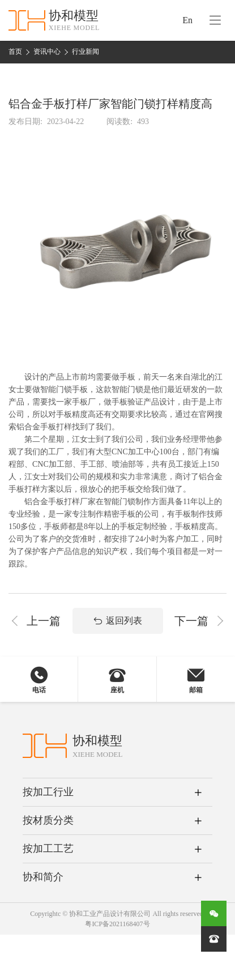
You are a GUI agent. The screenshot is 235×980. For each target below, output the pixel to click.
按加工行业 (48, 792)
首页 (15, 52)
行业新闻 (86, 52)
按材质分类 (48, 820)
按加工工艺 (48, 849)
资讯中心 (47, 52)
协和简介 (43, 877)
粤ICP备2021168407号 (117, 924)
